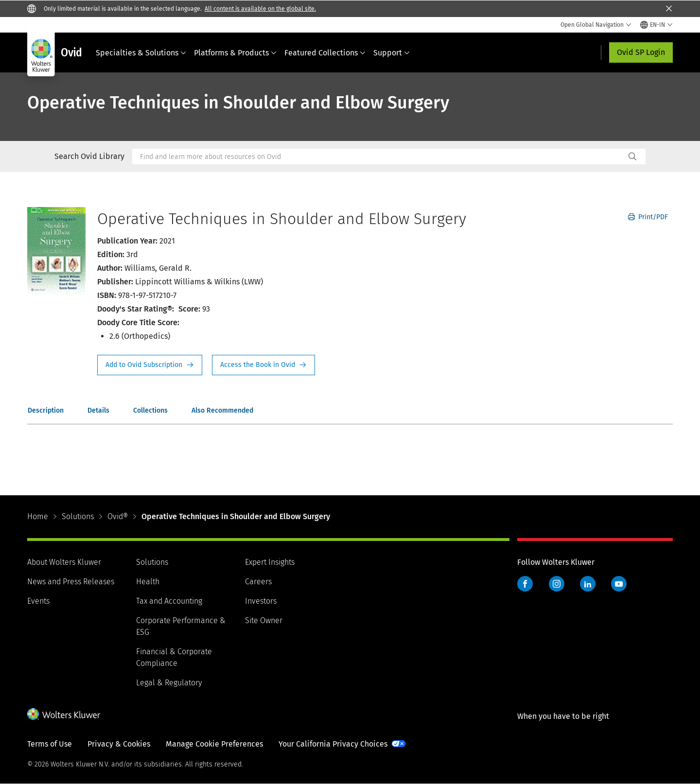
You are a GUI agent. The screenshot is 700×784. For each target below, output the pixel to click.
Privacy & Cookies (119, 744)
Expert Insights (270, 562)
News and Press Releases (71, 582)
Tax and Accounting (169, 601)
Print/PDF (648, 217)
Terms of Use (50, 744)
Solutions (78, 516)
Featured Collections (325, 53)
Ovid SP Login (641, 52)
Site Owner (264, 620)
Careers (258, 582)
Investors (261, 601)
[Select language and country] (656, 25)
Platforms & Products (235, 53)
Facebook (525, 584)
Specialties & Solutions (141, 53)
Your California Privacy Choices (333, 744)
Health (148, 582)
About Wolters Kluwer (64, 562)
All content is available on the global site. (260, 9)
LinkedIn (588, 584)
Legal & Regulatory (169, 683)
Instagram (557, 584)
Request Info (150, 365)
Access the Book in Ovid (263, 365)
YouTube (619, 584)
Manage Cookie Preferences (214, 744)
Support (392, 53)
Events (38, 601)
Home (38, 516)
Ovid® (118, 516)
